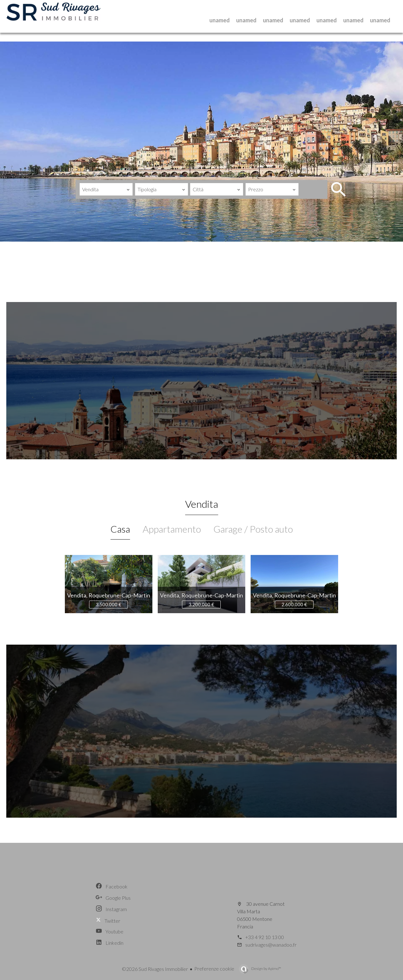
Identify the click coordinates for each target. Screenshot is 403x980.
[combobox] (106, 189)
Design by (266, 969)
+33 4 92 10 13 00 (265, 937)
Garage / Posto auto (253, 529)
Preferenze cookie (214, 969)
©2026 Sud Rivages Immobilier (155, 969)
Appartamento (172, 529)
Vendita (202, 504)
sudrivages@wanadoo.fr (271, 945)
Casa (120, 529)
